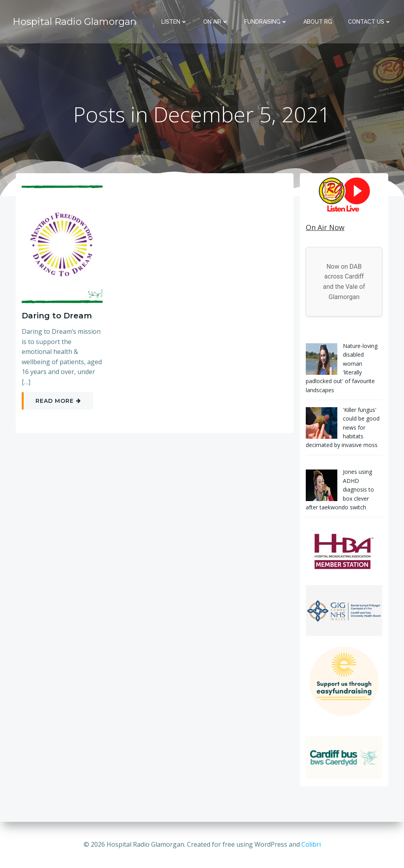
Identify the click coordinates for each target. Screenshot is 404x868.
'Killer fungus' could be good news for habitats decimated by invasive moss (343, 427)
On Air (216, 22)
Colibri (311, 844)
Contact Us (370, 22)
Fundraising (266, 22)
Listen (174, 22)
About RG (318, 22)
